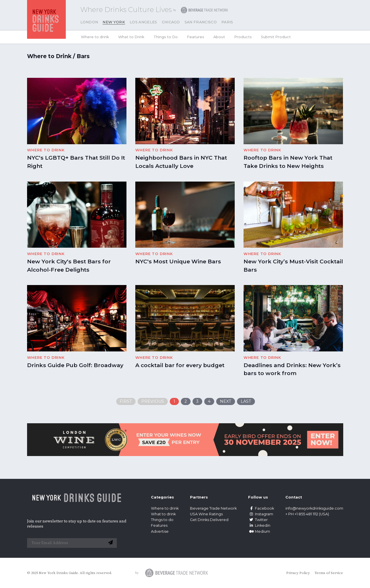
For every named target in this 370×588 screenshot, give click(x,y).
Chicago (171, 22)
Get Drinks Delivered (210, 520)
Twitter (258, 520)
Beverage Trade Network (213, 508)
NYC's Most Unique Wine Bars (178, 261)
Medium (259, 531)
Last (246, 401)
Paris (227, 22)
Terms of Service (329, 573)
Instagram (261, 514)
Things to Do (166, 37)
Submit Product (276, 37)
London (89, 22)
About (219, 37)
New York (114, 22)
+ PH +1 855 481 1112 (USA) (307, 514)
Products (243, 37)
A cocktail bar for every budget (180, 365)
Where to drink (95, 37)
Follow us (258, 497)
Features (196, 37)
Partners (199, 497)
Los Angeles (143, 22)
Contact (294, 497)
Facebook (261, 508)
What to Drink (131, 37)
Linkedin (259, 525)
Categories (162, 497)
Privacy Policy (298, 573)
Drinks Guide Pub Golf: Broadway (75, 365)
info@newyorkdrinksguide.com (314, 508)
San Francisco (201, 22)
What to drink (163, 514)
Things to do (162, 520)
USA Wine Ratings (206, 514)
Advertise (160, 531)
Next (226, 401)
